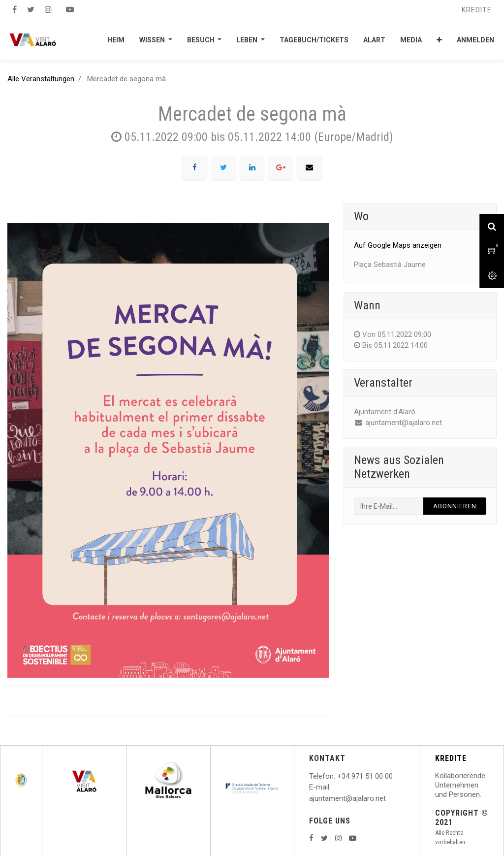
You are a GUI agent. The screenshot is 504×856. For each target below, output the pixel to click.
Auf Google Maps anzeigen (398, 245)
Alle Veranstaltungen (41, 79)
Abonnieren (455, 506)
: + (338, 776)
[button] (439, 40)
